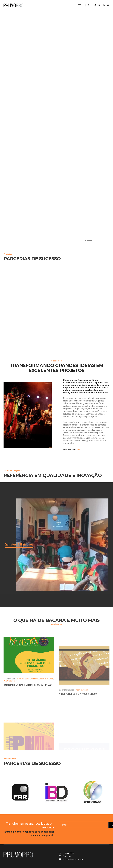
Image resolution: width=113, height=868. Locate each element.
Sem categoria (38, 700)
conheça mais (71, 449)
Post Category (24, 700)
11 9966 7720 (67, 853)
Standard (49, 700)
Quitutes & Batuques (19, 544)
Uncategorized (10, 702)
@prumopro (66, 856)
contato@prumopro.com (71, 859)
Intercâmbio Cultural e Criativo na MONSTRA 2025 (28, 706)
